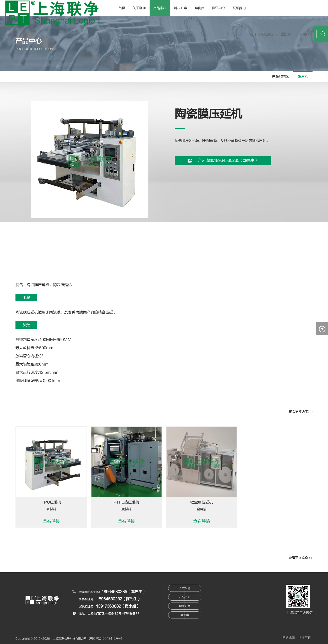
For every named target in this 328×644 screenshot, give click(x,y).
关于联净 (139, 8)
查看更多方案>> (301, 412)
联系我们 (239, 8)
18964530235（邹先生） (124, 592)
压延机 (44, 285)
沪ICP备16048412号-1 (106, 639)
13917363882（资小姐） (118, 606)
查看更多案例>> (301, 558)
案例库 (200, 8)
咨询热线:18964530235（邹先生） (223, 161)
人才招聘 (185, 588)
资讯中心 (219, 8)
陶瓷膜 (32, 285)
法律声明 (305, 638)
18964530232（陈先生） (119, 599)
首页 (122, 8)
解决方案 (181, 8)
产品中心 (160, 8)
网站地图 (288, 638)
